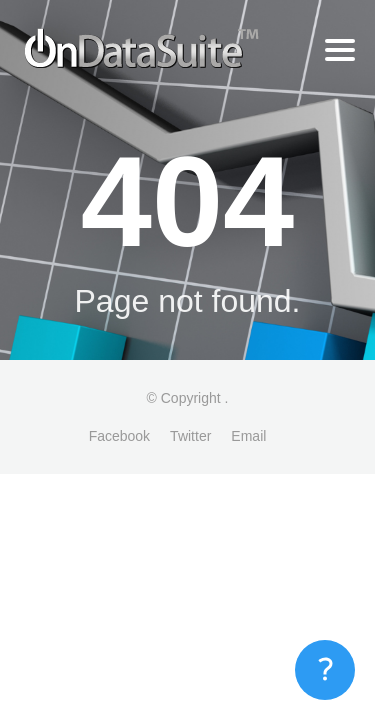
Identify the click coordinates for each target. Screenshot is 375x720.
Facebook (119, 436)
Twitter (190, 436)
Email (248, 436)
